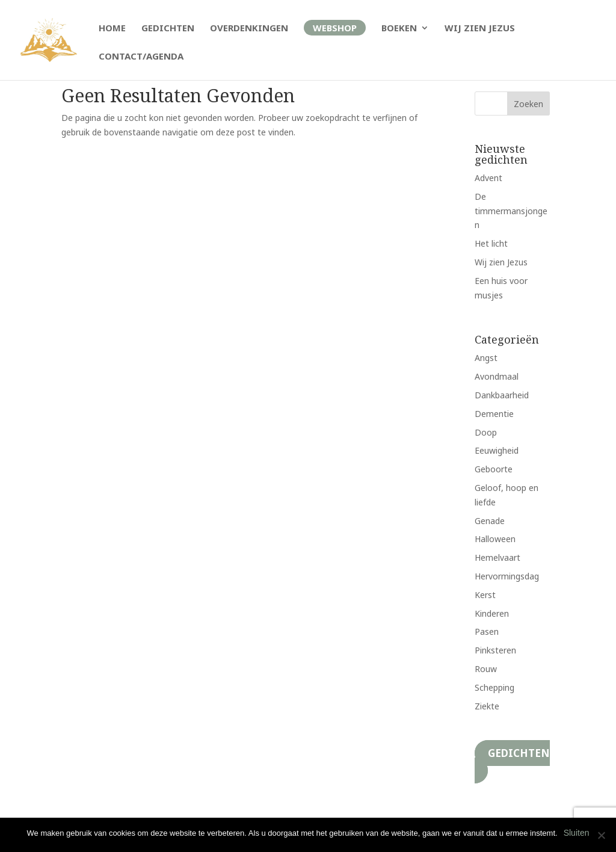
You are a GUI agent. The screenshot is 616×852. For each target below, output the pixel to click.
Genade (490, 521)
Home (112, 29)
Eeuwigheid (497, 450)
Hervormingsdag (507, 576)
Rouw (486, 669)
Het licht (491, 243)
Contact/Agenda (141, 57)
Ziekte (487, 706)
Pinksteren (495, 650)
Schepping (494, 687)
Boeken (399, 29)
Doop (486, 432)
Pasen (487, 631)
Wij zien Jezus (480, 29)
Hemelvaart (497, 557)
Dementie (494, 414)
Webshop (335, 28)
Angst (486, 358)
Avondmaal (497, 376)
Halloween (495, 539)
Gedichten (168, 29)
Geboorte (494, 469)
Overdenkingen (249, 29)
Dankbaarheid (502, 395)
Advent (488, 178)
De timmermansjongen (511, 211)
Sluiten (577, 833)
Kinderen (492, 613)
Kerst (485, 595)
